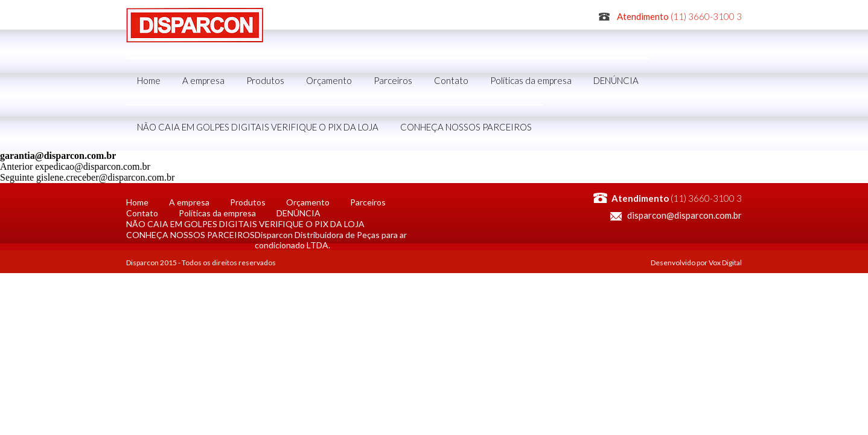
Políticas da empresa (531, 80)
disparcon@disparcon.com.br (685, 215)
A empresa (203, 80)
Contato (451, 80)
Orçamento (329, 80)
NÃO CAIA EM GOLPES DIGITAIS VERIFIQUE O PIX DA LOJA (258, 127)
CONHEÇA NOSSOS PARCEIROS (466, 127)
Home (149, 80)
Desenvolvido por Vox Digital (696, 263)
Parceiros (393, 80)
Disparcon (195, 25)
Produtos (265, 80)
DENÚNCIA (616, 80)
